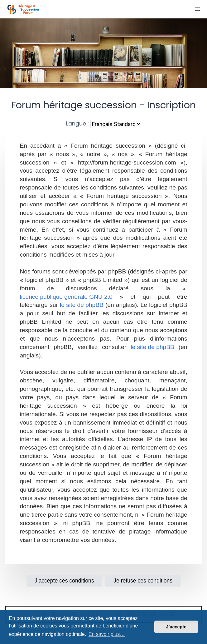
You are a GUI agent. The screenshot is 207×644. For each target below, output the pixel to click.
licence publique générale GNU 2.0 (66, 297)
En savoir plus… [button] (107, 634)
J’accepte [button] (176, 627)
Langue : (77, 124)
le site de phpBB (82, 305)
